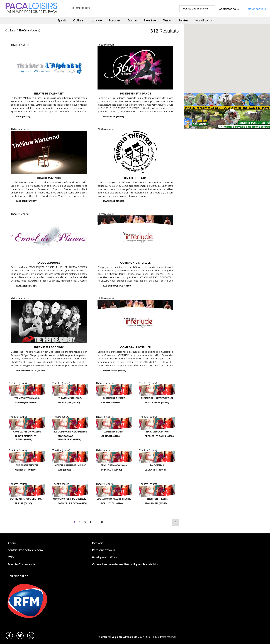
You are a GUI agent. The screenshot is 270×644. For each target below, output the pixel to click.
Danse (132, 20)
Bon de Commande (21, 564)
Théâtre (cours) (30, 30)
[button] (215, 67)
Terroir (167, 20)
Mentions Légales (110, 637)
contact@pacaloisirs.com (25, 550)
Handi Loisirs (204, 20)
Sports (62, 20)
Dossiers (98, 543)
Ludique (96, 20)
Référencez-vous (256, 9)
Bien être (150, 20)
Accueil (13, 543)
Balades (115, 20)
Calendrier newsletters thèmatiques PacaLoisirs (125, 564)
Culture (78, 20)
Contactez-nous (229, 9)
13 (103, 522)
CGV (11, 557)
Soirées (183, 20)
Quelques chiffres (104, 557)
